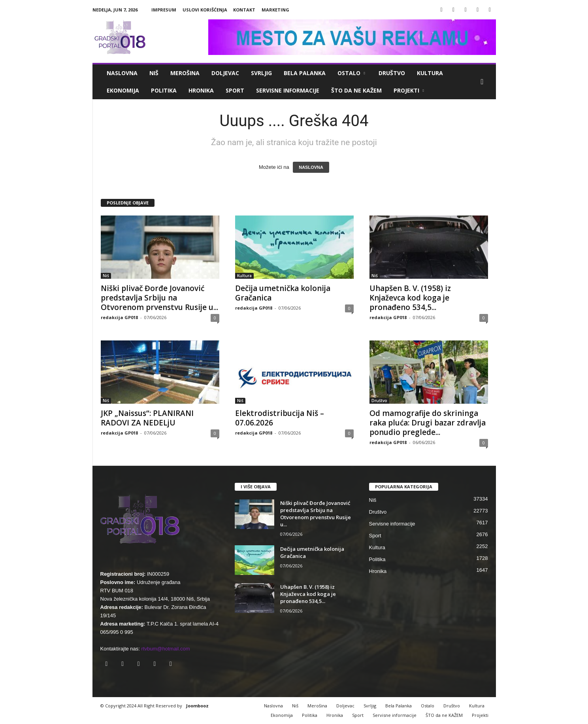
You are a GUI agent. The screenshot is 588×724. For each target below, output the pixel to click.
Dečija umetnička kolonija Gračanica (283, 293)
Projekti (409, 91)
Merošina (185, 73)
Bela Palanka (305, 73)
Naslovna (122, 73)
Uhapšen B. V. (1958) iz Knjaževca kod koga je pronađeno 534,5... (410, 298)
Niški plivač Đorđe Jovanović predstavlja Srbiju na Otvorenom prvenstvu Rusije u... (159, 298)
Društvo (392, 73)
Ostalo (351, 73)
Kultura (430, 73)
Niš (154, 73)
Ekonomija (123, 90)
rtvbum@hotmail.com (166, 649)
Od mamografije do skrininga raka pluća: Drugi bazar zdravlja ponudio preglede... (428, 423)
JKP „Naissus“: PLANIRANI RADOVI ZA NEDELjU (147, 418)
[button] (484, 82)
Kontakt (244, 10)
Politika (164, 90)
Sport (235, 90)
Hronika (201, 90)
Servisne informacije (288, 90)
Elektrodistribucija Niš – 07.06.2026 (280, 418)
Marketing (275, 10)
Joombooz (197, 706)
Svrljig (261, 73)
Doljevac (225, 73)
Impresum (164, 10)
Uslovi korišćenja (205, 10)
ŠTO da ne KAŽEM (356, 90)
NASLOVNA (311, 167)
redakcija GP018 (119, 317)
